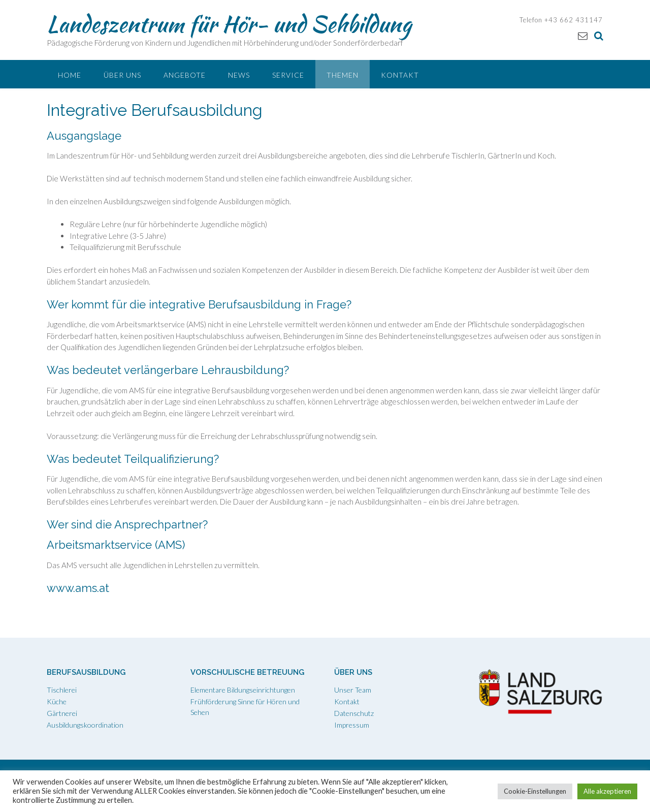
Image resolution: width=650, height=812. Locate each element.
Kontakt (400, 75)
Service (288, 75)
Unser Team (353, 690)
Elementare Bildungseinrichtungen (243, 690)
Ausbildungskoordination (85, 725)
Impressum (352, 725)
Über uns (122, 75)
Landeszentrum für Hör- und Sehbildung (229, 24)
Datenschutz (354, 713)
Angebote (185, 75)
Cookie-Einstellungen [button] (535, 791)
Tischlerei (62, 690)
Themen (343, 75)
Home (70, 75)
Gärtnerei (62, 713)
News (239, 75)
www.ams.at (78, 588)
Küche (57, 701)
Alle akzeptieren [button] (607, 791)
